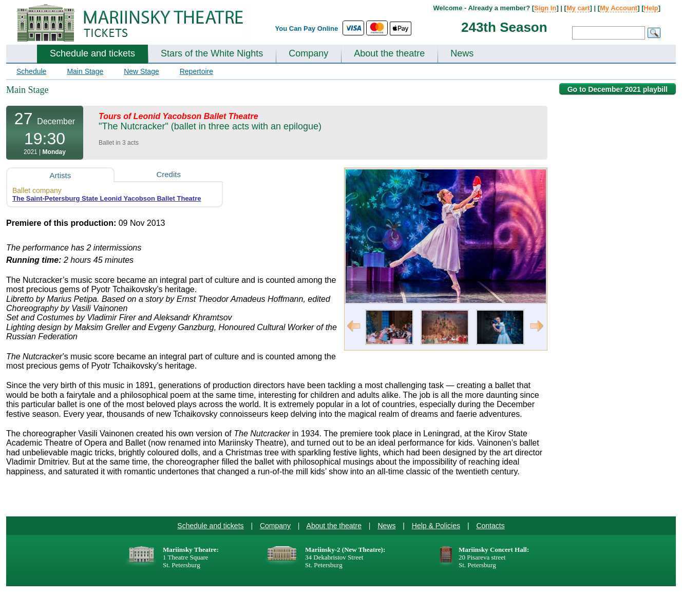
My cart (578, 8)
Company (308, 53)
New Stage (141, 71)
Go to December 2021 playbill (618, 89)
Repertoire (196, 71)
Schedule (31, 71)
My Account (619, 8)
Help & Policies (436, 526)
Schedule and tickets (92, 53)
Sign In (545, 8)
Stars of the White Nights (212, 53)
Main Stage (85, 71)
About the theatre (389, 53)
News (462, 53)
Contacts (490, 526)
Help (651, 8)
